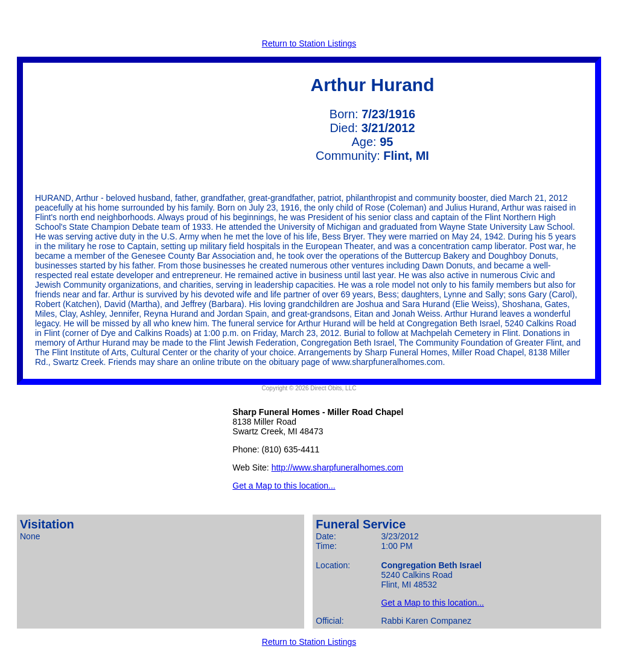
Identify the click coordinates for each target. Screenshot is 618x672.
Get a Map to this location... (284, 486)
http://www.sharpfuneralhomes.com (338, 468)
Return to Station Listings (309, 43)
